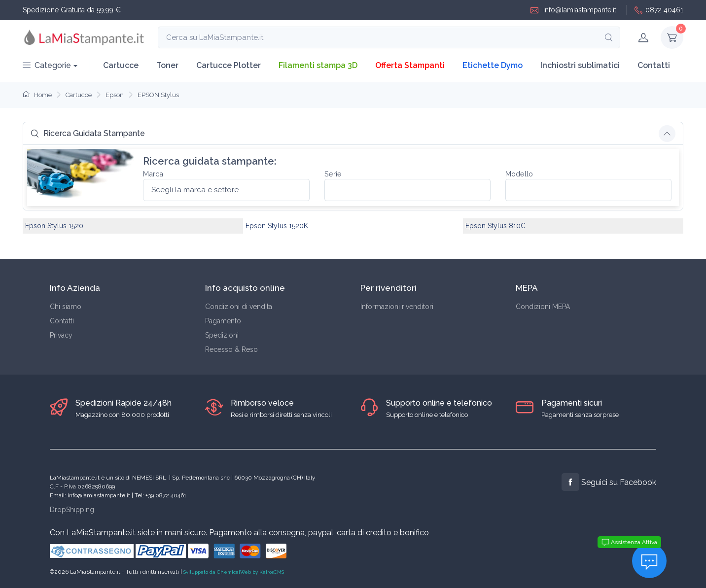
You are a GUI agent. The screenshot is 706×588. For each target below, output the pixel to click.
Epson (115, 95)
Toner (167, 65)
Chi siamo (66, 307)
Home (37, 95)
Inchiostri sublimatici (580, 65)
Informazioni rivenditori (397, 307)
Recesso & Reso (231, 349)
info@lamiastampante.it (573, 10)
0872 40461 (659, 10)
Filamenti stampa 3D (318, 65)
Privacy (61, 335)
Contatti (654, 65)
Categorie (47, 65)
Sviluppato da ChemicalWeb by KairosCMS (234, 572)
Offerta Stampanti (410, 65)
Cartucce (121, 65)
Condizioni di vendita (239, 307)
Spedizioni (222, 335)
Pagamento (223, 321)
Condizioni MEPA (543, 307)
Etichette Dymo (493, 65)
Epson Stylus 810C (495, 226)
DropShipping (72, 510)
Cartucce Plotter (229, 65)
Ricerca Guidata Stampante (88, 133)
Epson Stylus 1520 (54, 226)
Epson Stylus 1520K (277, 226)
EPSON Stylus (158, 95)
